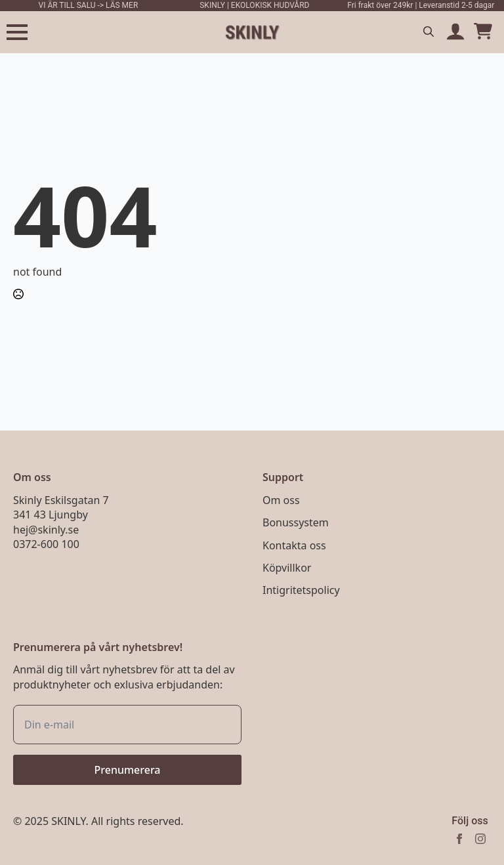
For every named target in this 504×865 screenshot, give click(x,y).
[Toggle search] (429, 32)
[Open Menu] (17, 32)
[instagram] (480, 839)
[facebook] (459, 839)
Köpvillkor (287, 568)
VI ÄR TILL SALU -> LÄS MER (89, 5)
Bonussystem (296, 522)
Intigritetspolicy (301, 590)
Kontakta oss (294, 545)
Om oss (281, 500)
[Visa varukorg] (483, 32)
